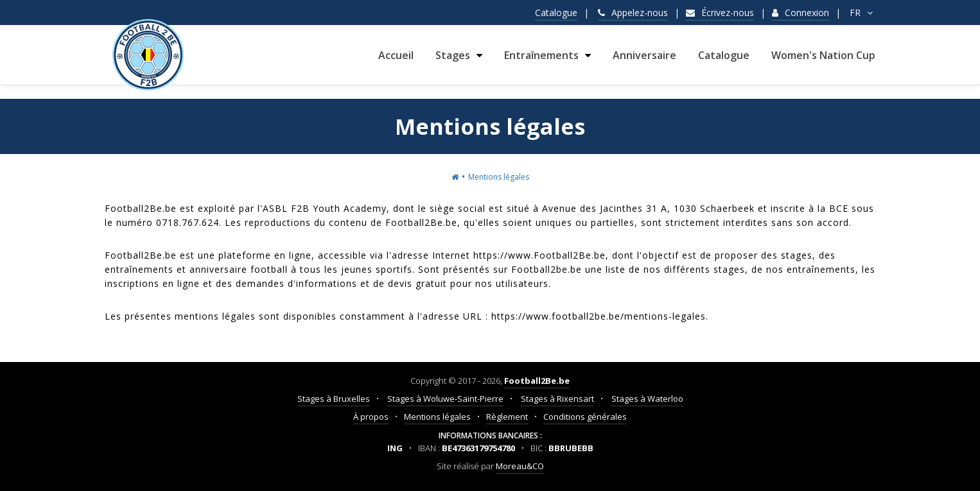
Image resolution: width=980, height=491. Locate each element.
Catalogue (556, 13)
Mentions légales (437, 417)
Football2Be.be (537, 381)
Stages (453, 62)
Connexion (801, 13)
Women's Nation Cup (823, 62)
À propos (371, 417)
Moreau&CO (520, 466)
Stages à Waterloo (647, 399)
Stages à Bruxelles (334, 399)
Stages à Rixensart (557, 399)
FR (862, 13)
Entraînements (541, 62)
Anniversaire (644, 62)
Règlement (507, 417)
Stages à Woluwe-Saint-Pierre (445, 399)
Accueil (396, 62)
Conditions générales (585, 417)
